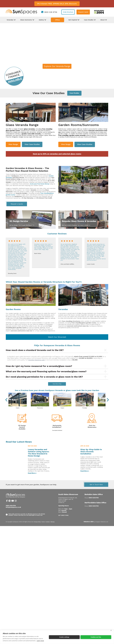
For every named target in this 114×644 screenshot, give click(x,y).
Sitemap (53, 527)
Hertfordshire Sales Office (95, 507)
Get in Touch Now (96, 489)
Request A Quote (83, 12)
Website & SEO (89, 526)
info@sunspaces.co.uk (13, 512)
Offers (57, 20)
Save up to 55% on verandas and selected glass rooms (57, 154)
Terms (43, 527)
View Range (13, 144)
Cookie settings (64, 637)
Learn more (40, 641)
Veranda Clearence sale (36, 360)
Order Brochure (68, 12)
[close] (111, 630)
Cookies (48, 527)
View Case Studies (32, 144)
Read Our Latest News (19, 446)
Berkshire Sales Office (94, 499)
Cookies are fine (96, 637)
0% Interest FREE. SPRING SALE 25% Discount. (57, 4)
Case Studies (74, 93)
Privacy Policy (37, 527)
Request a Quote (17, 204)
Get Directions (63, 520)
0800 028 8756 (51, 12)
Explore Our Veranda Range (57, 66)
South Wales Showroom (68, 499)
